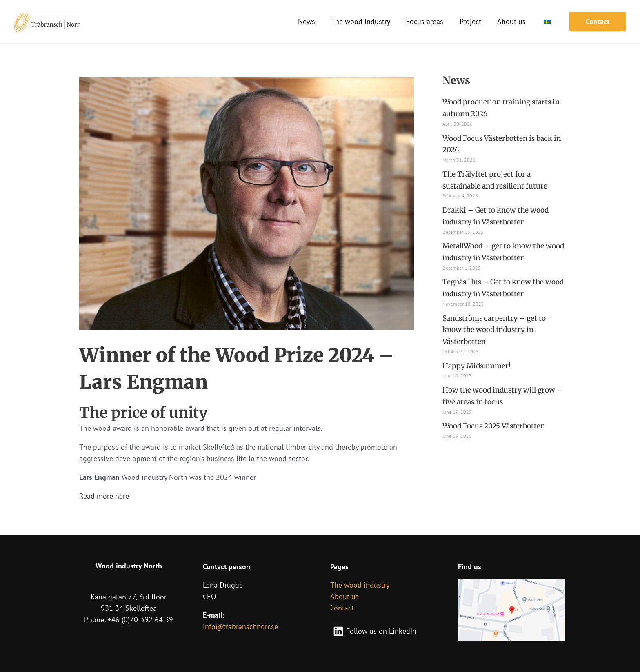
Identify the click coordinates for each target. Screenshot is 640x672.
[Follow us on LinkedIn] (375, 632)
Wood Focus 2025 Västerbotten (497, 426)
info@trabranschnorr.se (240, 627)
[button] (598, 22)
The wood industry (360, 585)
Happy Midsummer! (478, 366)
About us (344, 596)
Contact (342, 608)
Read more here (104, 496)
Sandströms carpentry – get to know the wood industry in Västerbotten (497, 330)
